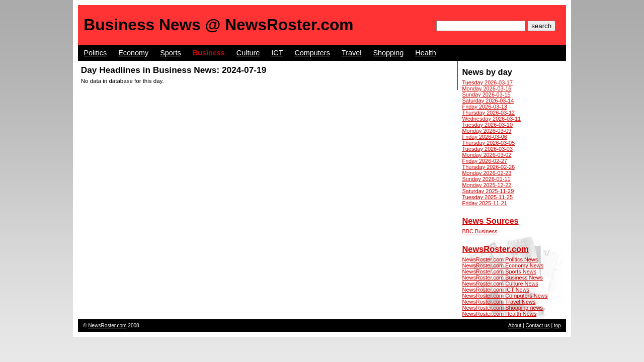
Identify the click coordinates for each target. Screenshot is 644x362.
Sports (171, 53)
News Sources (491, 221)
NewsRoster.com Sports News (500, 271)
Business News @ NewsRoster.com (218, 25)
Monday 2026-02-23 (487, 173)
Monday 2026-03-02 (487, 155)
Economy (133, 53)
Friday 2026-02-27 (485, 161)
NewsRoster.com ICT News (496, 290)
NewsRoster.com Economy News (503, 265)
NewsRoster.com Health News (500, 314)
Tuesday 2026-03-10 (488, 125)
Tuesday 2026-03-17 (488, 82)
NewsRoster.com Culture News (500, 284)
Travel (351, 53)
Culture (248, 53)
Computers (312, 53)
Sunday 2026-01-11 (487, 179)
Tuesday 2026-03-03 (488, 149)
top (557, 326)
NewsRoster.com (496, 249)
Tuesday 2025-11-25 (488, 197)
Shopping (388, 53)
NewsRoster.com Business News (503, 278)
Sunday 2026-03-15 (487, 95)
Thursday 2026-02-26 (489, 167)
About (515, 326)
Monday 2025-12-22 (487, 185)
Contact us (538, 326)
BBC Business (480, 231)
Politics (96, 53)
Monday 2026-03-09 (487, 131)
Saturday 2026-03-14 (488, 101)
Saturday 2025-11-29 (488, 191)
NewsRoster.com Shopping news (503, 308)
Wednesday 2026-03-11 (492, 119)
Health (426, 53)
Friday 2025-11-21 (485, 203)
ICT (277, 53)
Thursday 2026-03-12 (489, 113)
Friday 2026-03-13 (485, 107)
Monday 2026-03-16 (487, 88)
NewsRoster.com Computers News (505, 296)
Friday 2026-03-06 (485, 137)
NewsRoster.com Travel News (499, 302)
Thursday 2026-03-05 (489, 143)
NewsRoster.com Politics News (500, 259)
